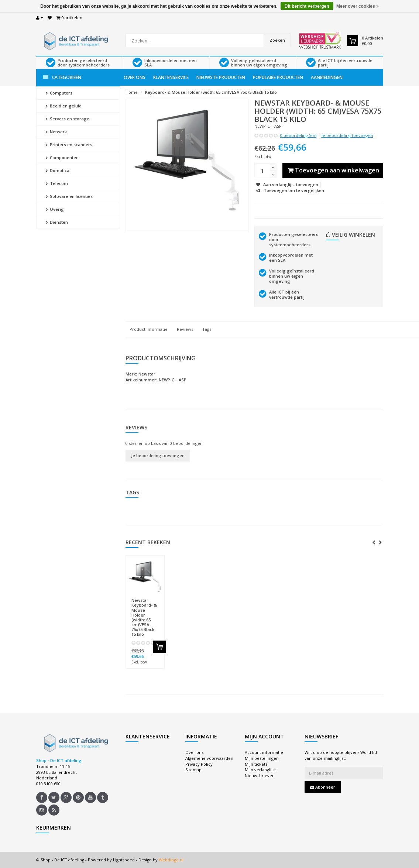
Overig (55, 209)
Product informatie (149, 329)
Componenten (62, 157)
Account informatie (264, 752)
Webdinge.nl (171, 860)
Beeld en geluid (64, 106)
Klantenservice (171, 77)
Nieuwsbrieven (260, 776)
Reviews (185, 329)
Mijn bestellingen (262, 758)
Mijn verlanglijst (260, 770)
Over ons (135, 77)
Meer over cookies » (358, 6)
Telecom (57, 183)
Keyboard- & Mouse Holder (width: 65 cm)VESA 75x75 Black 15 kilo (211, 92)
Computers (59, 93)
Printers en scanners (69, 145)
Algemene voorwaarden (209, 758)
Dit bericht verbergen (307, 6)
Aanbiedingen (327, 77)
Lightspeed (124, 860)
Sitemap (193, 770)
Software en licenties (69, 196)
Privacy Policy (199, 764)
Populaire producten (278, 77)
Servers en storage (68, 119)
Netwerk (56, 132)
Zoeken (277, 40)
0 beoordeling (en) (298, 135)
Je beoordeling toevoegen (347, 135)
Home (132, 92)
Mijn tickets (256, 764)
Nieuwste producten (221, 77)
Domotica (58, 170)
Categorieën (62, 77)
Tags (207, 329)
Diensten (57, 222)
